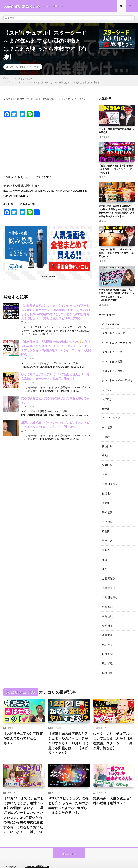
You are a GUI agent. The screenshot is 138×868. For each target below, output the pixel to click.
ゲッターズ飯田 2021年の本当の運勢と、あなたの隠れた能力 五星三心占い (116, 253)
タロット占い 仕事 (112, 351)
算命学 (106, 546)
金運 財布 (107, 620)
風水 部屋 (107, 657)
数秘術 (105, 304)
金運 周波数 (109, 574)
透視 (104, 177)
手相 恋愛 (107, 509)
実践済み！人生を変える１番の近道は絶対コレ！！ (113, 794)
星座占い (107, 537)
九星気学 (107, 398)
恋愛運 (106, 500)
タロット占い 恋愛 (112, 361)
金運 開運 (107, 629)
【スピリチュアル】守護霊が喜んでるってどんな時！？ (23, 732)
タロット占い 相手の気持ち (117, 379)
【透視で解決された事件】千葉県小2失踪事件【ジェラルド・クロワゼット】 (116, 169)
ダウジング (108, 388)
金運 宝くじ (109, 583)
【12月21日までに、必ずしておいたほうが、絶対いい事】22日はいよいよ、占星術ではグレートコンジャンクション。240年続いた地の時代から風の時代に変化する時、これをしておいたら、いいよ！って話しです (24, 809)
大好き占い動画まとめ (37, 860)
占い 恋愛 (107, 426)
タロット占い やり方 (114, 333)
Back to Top (69, 847)
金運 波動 (107, 602)
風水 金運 (107, 666)
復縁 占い (107, 490)
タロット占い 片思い (114, 370)
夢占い (106, 453)
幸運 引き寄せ (110, 481)
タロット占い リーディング (117, 342)
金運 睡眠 (107, 611)
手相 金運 (107, 518)
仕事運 (106, 407)
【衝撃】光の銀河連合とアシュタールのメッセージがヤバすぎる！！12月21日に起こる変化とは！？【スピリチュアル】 (69, 737)
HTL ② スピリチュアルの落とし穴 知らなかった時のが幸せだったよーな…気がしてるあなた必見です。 (69, 799)
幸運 (105, 472)
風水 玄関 (107, 648)
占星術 (106, 435)
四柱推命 (107, 444)
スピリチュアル (31, 67)
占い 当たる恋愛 (111, 416)
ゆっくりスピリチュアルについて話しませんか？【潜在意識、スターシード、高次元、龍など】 (113, 734)
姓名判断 (106, 137)
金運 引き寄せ (110, 592)
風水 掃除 (107, 639)
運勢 (104, 261)
